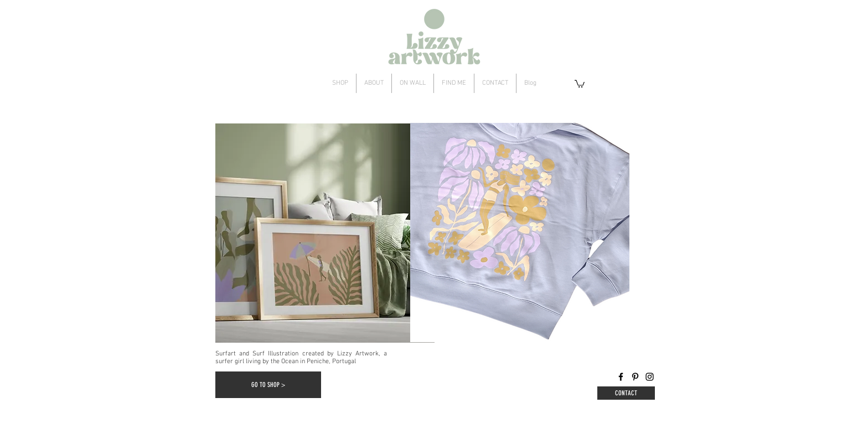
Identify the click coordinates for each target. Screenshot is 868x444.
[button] (580, 83)
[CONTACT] (626, 393)
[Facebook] (621, 377)
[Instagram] (650, 377)
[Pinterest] (635, 377)
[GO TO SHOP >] (268, 385)
